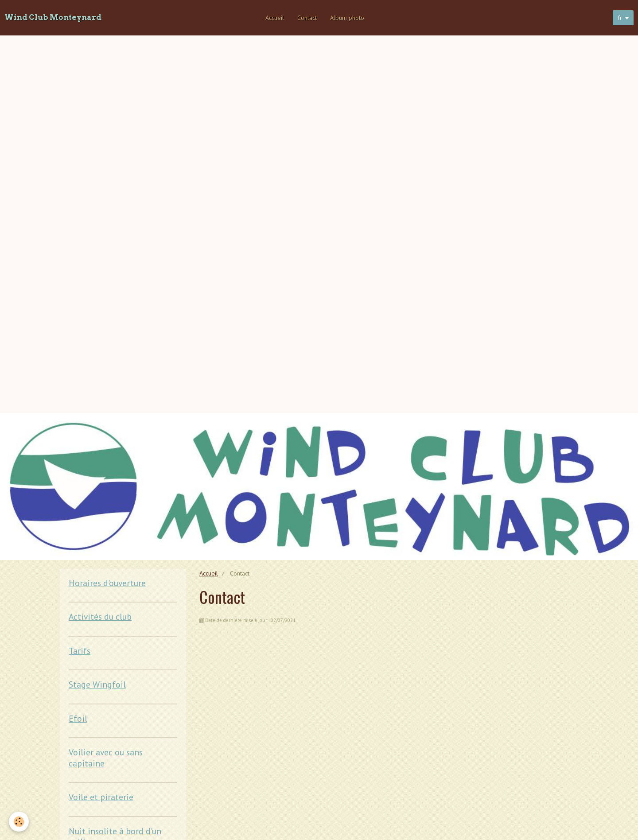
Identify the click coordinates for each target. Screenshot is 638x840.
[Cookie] (19, 822)
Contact (307, 18)
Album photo (347, 18)
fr (620, 18)
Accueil (275, 18)
